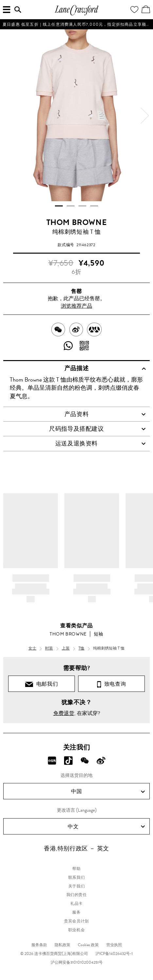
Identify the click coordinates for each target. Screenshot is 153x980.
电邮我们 (42, 684)
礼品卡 (76, 903)
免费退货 (64, 713)
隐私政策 (62, 945)
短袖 (99, 634)
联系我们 (76, 877)
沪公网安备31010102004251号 (77, 962)
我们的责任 (77, 895)
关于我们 (76, 886)
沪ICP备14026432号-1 (114, 954)
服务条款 (39, 945)
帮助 (76, 869)
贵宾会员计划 (76, 921)
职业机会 (76, 930)
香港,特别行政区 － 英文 (76, 848)
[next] (145, 116)
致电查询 (111, 684)
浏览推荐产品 (76, 306)
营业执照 (114, 945)
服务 (76, 912)
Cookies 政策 (88, 945)
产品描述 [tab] (105, 368)
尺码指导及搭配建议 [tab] (97, 429)
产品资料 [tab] (105, 414)
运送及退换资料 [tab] (101, 443)
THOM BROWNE (77, 222)
